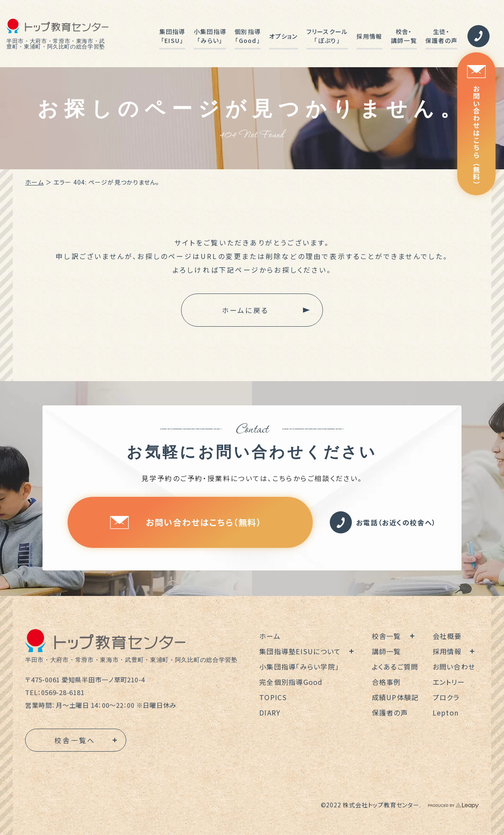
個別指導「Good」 (248, 36)
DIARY (270, 712)
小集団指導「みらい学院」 (299, 667)
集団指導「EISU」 (172, 36)
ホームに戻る (245, 310)
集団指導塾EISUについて (300, 651)
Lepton (446, 712)
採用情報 (370, 36)
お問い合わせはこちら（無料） (476, 127)
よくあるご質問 (395, 667)
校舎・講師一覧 (404, 36)
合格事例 (386, 682)
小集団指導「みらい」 (210, 36)
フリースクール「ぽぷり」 (327, 36)
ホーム (34, 182)
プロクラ (446, 697)
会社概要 (447, 636)
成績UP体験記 (395, 697)
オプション (283, 36)
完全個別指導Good (291, 682)
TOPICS (273, 697)
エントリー (449, 682)
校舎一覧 (386, 636)
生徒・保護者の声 (441, 36)
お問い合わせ (454, 667)
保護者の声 (390, 712)
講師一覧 (386, 651)
